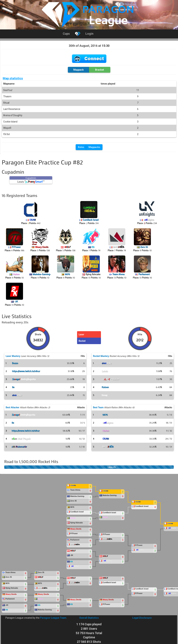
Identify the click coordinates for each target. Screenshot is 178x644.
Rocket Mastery (101, 356)
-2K (16, 301)
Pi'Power (16, 247)
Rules (81, 147)
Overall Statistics (89, 618)
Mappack (79, 70)
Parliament (144, 274)
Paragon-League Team (53, 618)
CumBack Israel (91, 220)
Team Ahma (118, 274)
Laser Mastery (13, 356)
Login (89, 34)
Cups (66, 34)
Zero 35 (144, 247)
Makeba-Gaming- (42, 274)
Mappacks (94, 147)
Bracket (100, 70)
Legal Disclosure (142, 618)
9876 (67, 274)
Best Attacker (12, 407)
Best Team (98, 407)
